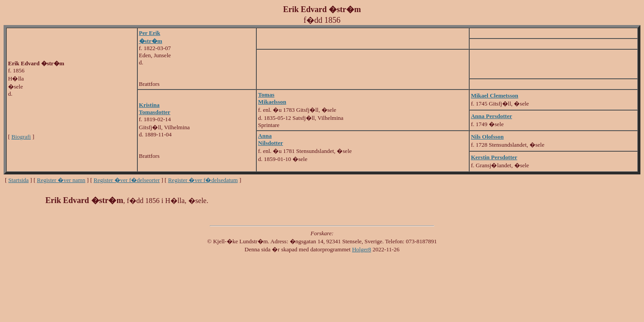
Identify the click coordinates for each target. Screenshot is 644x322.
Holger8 (362, 249)
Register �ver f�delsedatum (203, 180)
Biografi (21, 137)
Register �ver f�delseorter (127, 180)
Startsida (19, 180)
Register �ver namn (61, 180)
